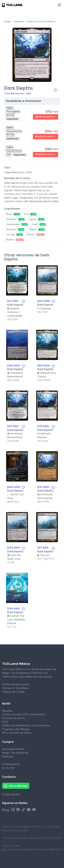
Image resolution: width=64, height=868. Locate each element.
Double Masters (14, 94)
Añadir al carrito (45, 117)
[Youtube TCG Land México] (29, 810)
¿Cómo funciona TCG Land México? (24, 715)
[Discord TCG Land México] (34, 810)
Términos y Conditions (15, 688)
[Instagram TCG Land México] (13, 810)
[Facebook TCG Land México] (19, 810)
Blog (6, 810)
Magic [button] (8, 22)
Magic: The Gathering (15, 753)
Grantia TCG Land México (41, 22)
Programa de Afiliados (16, 729)
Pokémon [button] (19, 22)
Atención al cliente (13, 718)
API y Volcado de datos (17, 733)
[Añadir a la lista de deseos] (55, 90)
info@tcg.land (11, 795)
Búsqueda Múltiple (13, 749)
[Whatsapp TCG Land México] (16, 786)
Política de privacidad (16, 685)
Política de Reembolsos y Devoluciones (26, 726)
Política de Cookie (13, 692)
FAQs (5, 722)
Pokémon (8, 757)
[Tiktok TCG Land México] (24, 810)
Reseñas (7, 711)
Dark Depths (15, 305)
